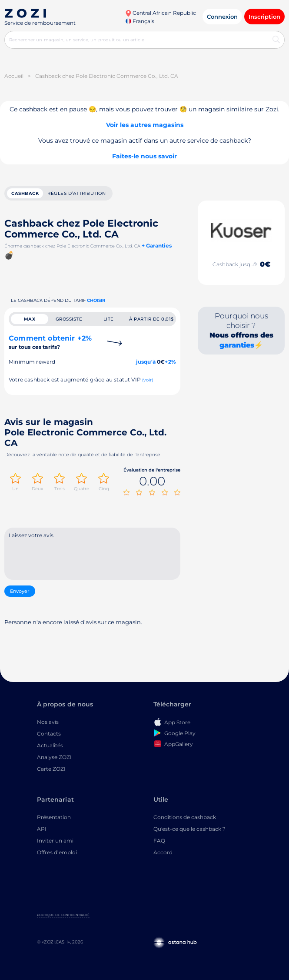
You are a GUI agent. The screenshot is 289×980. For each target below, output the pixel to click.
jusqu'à (146, 362)
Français (140, 21)
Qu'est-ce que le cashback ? (189, 829)
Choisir (96, 300)
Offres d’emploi (57, 852)
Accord (163, 852)
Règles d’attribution (76, 193)
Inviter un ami (55, 841)
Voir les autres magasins (145, 125)
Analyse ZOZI (54, 757)
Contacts (49, 734)
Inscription (264, 17)
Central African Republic (161, 13)
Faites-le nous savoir (144, 156)
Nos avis (48, 722)
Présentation (54, 817)
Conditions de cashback (185, 817)
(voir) (148, 380)
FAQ (159, 841)
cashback (25, 193)
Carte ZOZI (51, 769)
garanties (237, 345)
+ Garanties (157, 246)
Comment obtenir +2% (50, 342)
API (42, 829)
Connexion (222, 17)
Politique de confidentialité (63, 915)
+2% (170, 362)
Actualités (50, 745)
